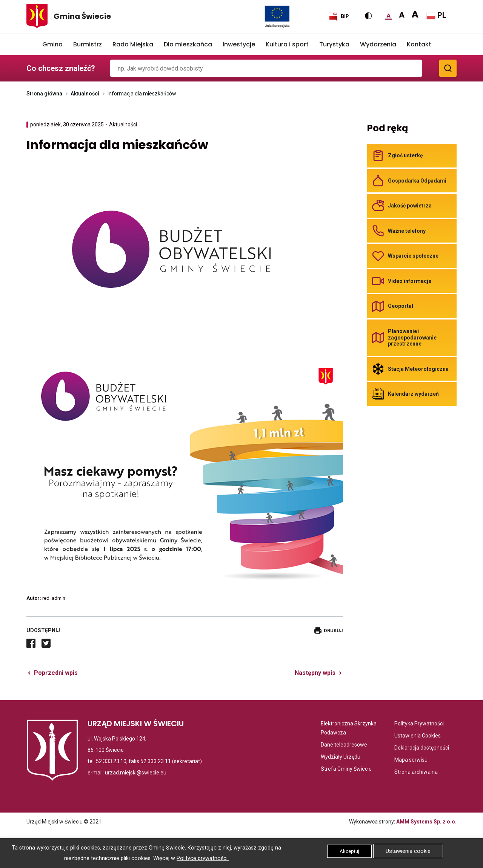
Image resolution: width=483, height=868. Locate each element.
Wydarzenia (378, 44)
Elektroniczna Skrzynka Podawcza (351, 729)
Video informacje (410, 281)
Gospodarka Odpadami (417, 181)
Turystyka (334, 44)
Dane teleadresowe (344, 745)
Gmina (52, 44)
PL (436, 15)
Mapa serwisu (411, 760)
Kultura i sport (287, 44)
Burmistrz (88, 44)
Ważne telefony (407, 231)
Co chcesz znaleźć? (61, 68)
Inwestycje (239, 44)
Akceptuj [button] (349, 851)
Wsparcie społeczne (413, 256)
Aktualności (85, 94)
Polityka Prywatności (419, 724)
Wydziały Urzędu (341, 757)
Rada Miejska (133, 44)
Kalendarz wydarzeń (413, 394)
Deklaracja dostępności (422, 748)
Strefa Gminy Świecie (346, 769)
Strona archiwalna (416, 772)
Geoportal (401, 306)
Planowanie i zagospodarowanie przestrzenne (412, 337)
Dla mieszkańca (188, 44)
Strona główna (44, 94)
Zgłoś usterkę (405, 155)
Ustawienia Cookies (418, 736)
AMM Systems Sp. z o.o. (426, 822)
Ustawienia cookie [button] (408, 851)
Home (32, 45)
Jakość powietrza (410, 206)
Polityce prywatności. (203, 858)
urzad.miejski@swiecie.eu (136, 773)
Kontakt (419, 44)
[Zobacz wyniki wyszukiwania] (448, 68)
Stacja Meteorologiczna (418, 369)
